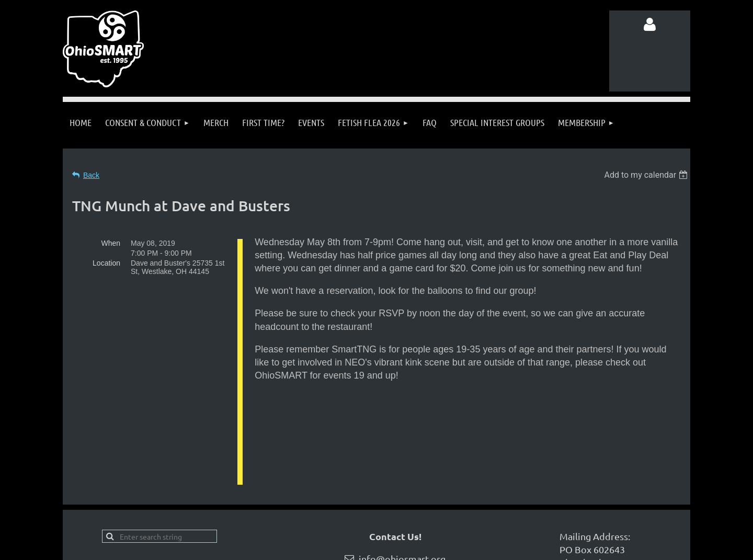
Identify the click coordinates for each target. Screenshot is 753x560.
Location (106, 263)
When (111, 243)
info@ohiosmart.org (402, 492)
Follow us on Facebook (167, 512)
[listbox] (647, 175)
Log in (650, 25)
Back (91, 175)
